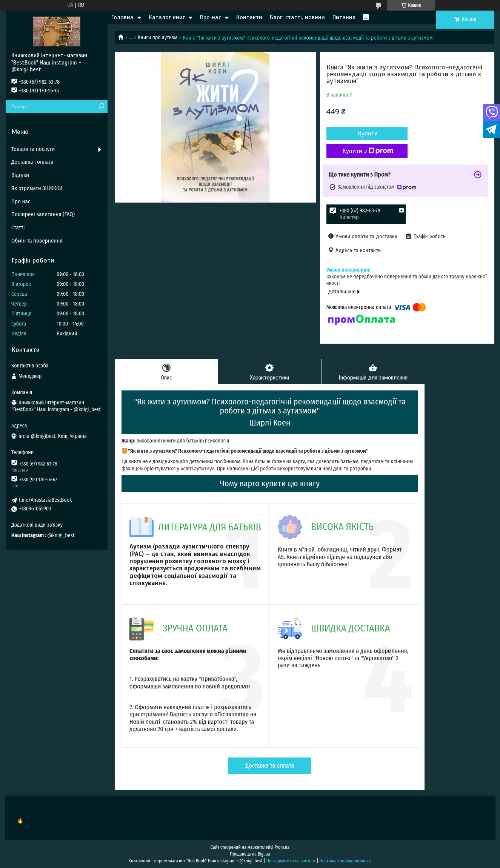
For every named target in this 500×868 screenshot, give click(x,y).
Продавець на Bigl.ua (250, 854)
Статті (18, 227)
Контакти (249, 17)
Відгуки (20, 175)
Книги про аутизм (158, 38)
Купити (367, 134)
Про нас (211, 17)
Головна (122, 17)
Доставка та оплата (270, 766)
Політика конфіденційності (345, 861)
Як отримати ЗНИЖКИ (37, 188)
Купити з (367, 151)
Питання (344, 17)
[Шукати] (101, 107)
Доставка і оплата (32, 162)
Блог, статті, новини (297, 17)
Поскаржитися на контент (291, 861)
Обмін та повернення (37, 241)
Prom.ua (282, 847)
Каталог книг (167, 17)
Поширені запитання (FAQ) (43, 214)
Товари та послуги (33, 149)
